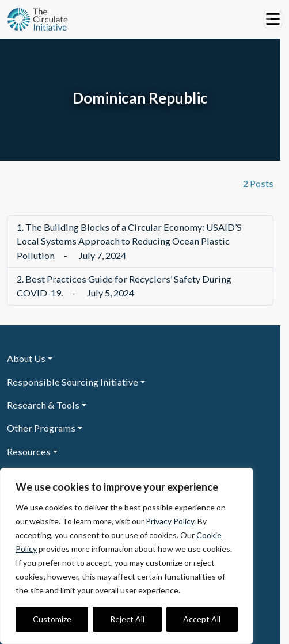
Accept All (202, 619)
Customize (52, 619)
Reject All (127, 619)
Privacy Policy (170, 521)
